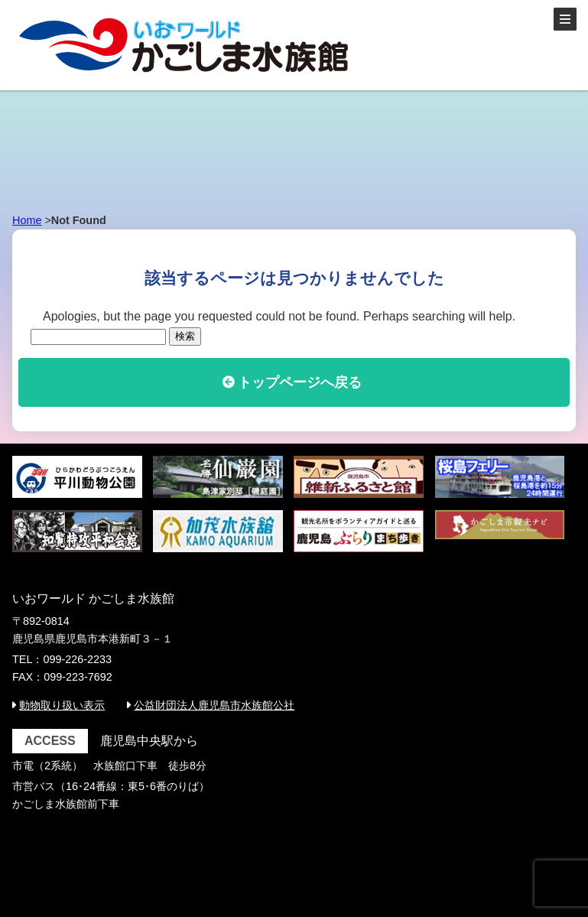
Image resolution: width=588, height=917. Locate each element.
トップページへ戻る (300, 382)
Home (27, 220)
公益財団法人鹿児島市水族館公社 (214, 705)
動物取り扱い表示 (62, 705)
